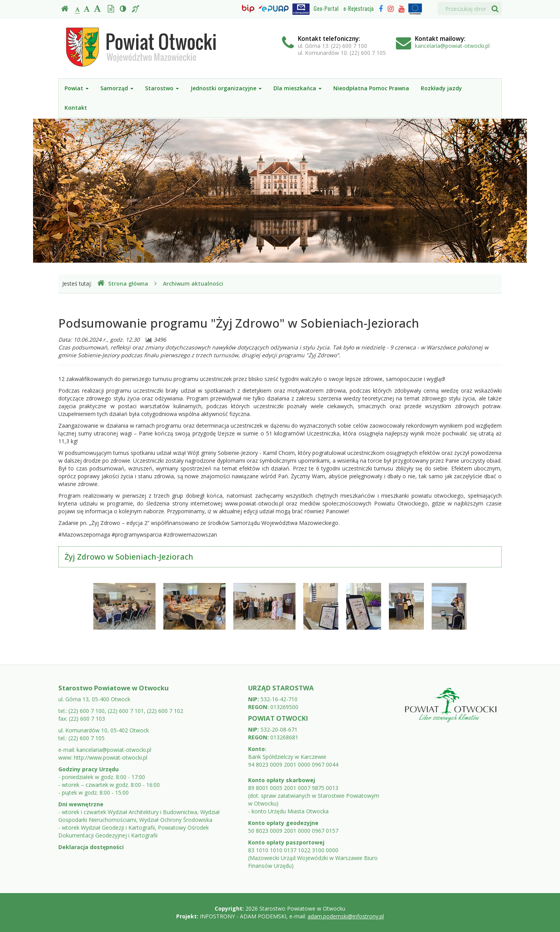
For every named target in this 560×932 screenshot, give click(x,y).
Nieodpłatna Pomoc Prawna (371, 88)
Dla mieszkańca (297, 88)
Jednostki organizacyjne (226, 88)
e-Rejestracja (359, 8)
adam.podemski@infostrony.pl (346, 916)
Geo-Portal (326, 8)
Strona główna (123, 283)
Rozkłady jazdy (441, 88)
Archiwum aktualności (193, 283)
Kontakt (76, 108)
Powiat (77, 88)
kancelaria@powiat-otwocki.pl (452, 46)
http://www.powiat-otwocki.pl (111, 757)
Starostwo (162, 88)
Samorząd (117, 88)
